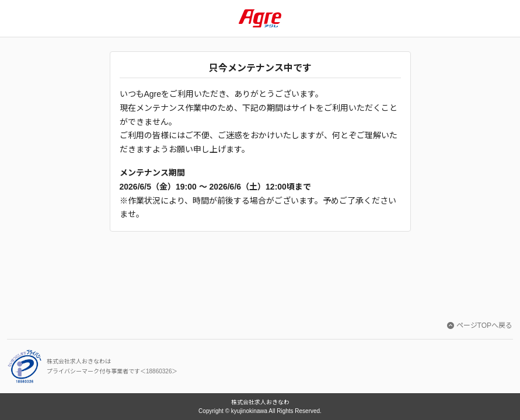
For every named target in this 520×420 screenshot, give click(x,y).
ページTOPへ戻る (480, 325)
